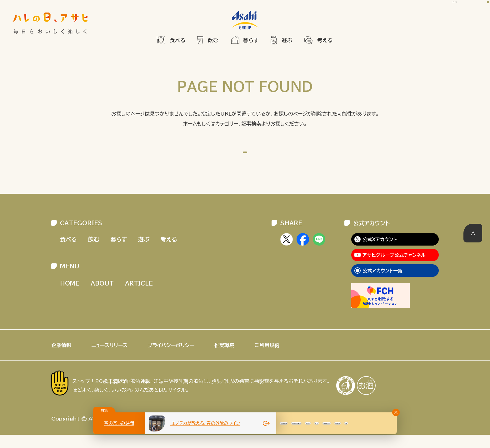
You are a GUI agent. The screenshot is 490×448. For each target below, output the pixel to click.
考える (325, 40)
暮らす (251, 40)
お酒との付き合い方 (375, 423)
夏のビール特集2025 (286, 423)
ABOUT (102, 296)
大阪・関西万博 (331, 423)
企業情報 (61, 358)
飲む (213, 40)
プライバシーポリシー (171, 358)
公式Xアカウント (380, 253)
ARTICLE (139, 296)
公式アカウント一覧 (382, 284)
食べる (178, 40)
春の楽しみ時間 (119, 423)
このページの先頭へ (473, 246)
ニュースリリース (109, 358)
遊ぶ (287, 40)
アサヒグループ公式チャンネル (394, 268)
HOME (250, 157)
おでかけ (413, 423)
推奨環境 (224, 358)
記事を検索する (437, 17)
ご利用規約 (267, 358)
